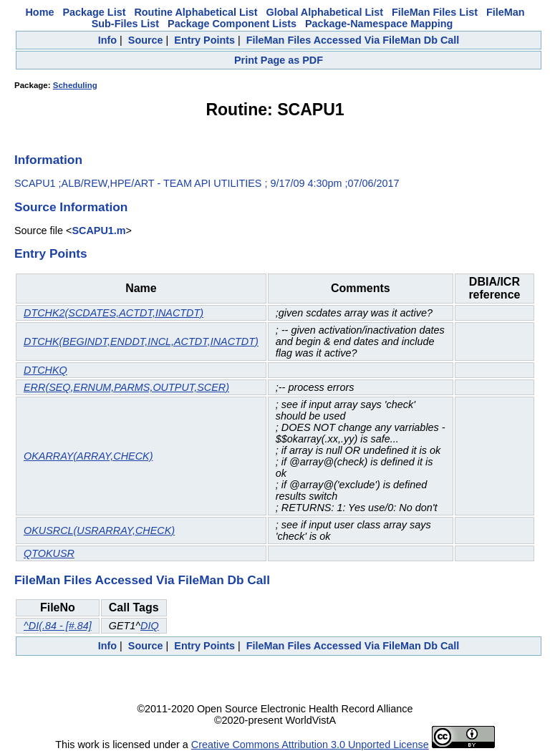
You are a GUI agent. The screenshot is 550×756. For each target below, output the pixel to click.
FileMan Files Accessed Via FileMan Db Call (353, 40)
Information (48, 160)
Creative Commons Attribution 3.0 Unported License (310, 745)
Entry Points (204, 40)
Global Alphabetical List (325, 12)
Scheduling (75, 85)
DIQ (150, 626)
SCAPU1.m (98, 231)
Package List (94, 12)
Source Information (71, 207)
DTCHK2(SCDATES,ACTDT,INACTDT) (114, 313)
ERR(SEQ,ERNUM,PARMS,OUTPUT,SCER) (126, 387)
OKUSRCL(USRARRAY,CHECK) (99, 530)
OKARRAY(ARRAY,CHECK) (88, 456)
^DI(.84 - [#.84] (58, 626)
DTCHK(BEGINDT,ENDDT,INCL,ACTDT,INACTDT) (141, 341)
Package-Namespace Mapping (379, 24)
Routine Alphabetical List (196, 12)
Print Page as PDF (279, 60)
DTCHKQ (45, 370)
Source (146, 40)
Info (107, 40)
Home (39, 12)
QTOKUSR (49, 553)
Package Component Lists (232, 24)
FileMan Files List (435, 12)
